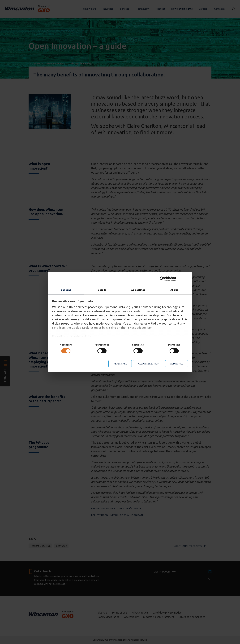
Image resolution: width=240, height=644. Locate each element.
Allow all (177, 364)
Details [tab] (102, 290)
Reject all (120, 364)
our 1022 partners (75, 307)
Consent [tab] (66, 290)
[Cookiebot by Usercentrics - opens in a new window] (174, 279)
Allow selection (149, 364)
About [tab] (174, 290)
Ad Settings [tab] (138, 290)
